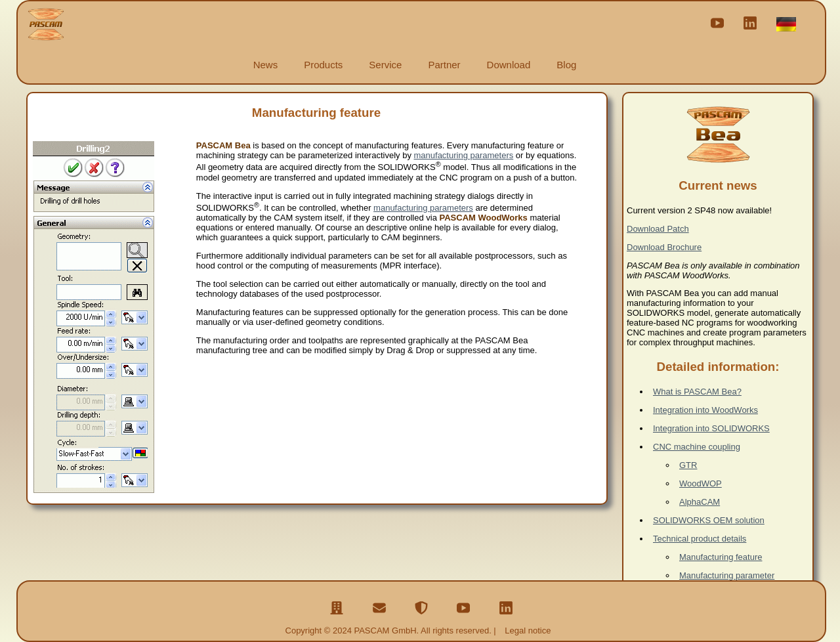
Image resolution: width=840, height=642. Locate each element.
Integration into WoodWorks (705, 410)
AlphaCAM (700, 502)
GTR (688, 465)
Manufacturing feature (721, 557)
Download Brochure (664, 247)
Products (323, 65)
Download (509, 65)
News (266, 65)
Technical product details (700, 539)
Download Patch (658, 229)
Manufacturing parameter (727, 575)
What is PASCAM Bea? (697, 392)
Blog (566, 65)
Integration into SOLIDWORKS (711, 428)
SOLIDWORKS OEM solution (709, 520)
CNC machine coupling (697, 447)
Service (385, 65)
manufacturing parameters (464, 155)
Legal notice (528, 631)
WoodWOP (701, 483)
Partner (444, 65)
